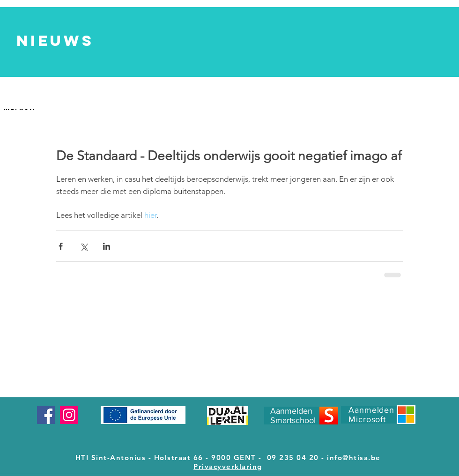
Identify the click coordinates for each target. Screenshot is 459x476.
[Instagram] (69, 415)
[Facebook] (46, 415)
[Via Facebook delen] (61, 246)
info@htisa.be (354, 457)
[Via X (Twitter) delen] (84, 246)
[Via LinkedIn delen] (107, 246)
